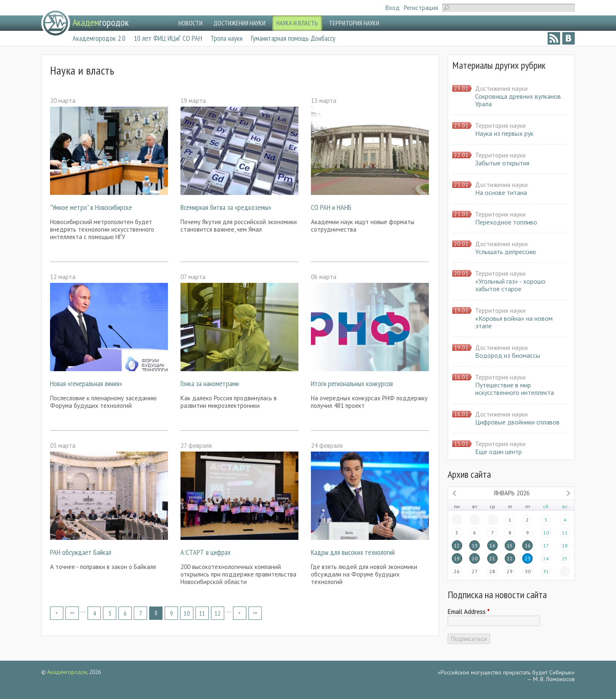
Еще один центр (498, 452)
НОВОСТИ (190, 23)
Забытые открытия (502, 163)
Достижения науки (501, 89)
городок (101, 22)
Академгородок (67, 672)
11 (202, 613)
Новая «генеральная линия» (86, 383)
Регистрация (421, 8)
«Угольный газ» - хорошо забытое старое (510, 285)
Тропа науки (227, 38)
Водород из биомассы (508, 355)
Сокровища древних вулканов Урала (518, 100)
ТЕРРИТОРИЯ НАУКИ (354, 23)
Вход (393, 8)
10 (187, 613)
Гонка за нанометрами (210, 383)
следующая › (240, 613)
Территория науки (500, 126)
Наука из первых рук (504, 133)
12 (218, 613)
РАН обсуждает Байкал (81, 552)
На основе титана (501, 192)
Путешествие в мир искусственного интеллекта (515, 389)
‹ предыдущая (72, 613)
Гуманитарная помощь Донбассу (293, 38)
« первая (57, 613)
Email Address (468, 612)
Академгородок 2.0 (99, 38)
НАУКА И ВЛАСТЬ (297, 23)
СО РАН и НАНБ (331, 207)
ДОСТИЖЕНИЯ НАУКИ (239, 23)
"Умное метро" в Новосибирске (91, 207)
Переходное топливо (506, 222)
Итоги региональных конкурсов (352, 383)
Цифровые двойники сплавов (517, 422)
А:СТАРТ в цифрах (205, 552)
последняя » (255, 613)
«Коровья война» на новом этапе (514, 322)
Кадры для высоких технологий (353, 552)
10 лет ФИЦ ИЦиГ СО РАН (168, 38)
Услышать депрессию (506, 252)
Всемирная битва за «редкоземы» (226, 207)
